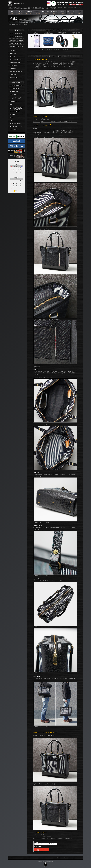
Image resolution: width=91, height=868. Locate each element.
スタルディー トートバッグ (21, 25)
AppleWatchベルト (14, 91)
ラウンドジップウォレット (16, 33)
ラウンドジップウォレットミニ (16, 37)
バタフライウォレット (15, 63)
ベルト (11, 104)
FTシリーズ (12, 57)
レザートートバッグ (15, 99)
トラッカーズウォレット (15, 43)
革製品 (13, 25)
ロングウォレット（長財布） (16, 40)
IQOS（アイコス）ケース (16, 126)
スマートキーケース (14, 88)
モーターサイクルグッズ (15, 123)
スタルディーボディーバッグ (16, 85)
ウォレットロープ (14, 78)
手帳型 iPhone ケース (14, 101)
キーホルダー (13, 75)
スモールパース (13, 66)
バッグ (11, 117)
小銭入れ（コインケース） (16, 72)
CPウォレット (13, 54)
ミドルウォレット (14, 51)
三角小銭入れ (13, 69)
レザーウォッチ (13, 129)
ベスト (11, 120)
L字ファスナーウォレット (16, 60)
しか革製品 (12, 114)
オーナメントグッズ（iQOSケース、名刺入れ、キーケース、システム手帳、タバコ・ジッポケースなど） (17, 109)
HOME (10, 25)
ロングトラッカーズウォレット (16, 47)
